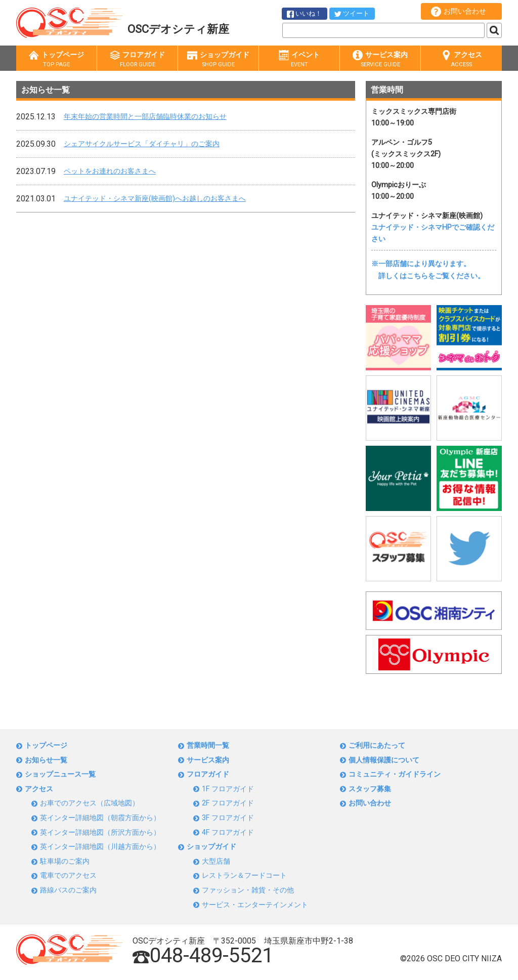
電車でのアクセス (68, 876)
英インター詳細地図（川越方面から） (100, 847)
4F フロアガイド (228, 833)
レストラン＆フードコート (244, 876)
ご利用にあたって (377, 745)
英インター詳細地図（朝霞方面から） (100, 818)
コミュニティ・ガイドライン (395, 774)
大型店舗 (216, 861)
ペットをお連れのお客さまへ (110, 171)
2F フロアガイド (228, 803)
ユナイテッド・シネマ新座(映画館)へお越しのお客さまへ (155, 199)
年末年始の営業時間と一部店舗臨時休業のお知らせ (145, 117)
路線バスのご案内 (68, 890)
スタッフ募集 (370, 789)
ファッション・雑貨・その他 (248, 890)
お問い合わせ (459, 12)
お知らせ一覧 (46, 760)
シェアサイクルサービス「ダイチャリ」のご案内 (142, 144)
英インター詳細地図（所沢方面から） (100, 833)
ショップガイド (218, 59)
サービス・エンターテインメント (255, 905)
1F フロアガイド (228, 789)
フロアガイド (137, 59)
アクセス (461, 59)
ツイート (352, 13)
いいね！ (304, 14)
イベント (299, 59)
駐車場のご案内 (65, 861)
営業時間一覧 (208, 745)
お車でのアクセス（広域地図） (90, 803)
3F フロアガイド (228, 818)
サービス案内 (380, 59)
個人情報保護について (384, 760)
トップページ (56, 59)
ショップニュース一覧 (60, 774)
